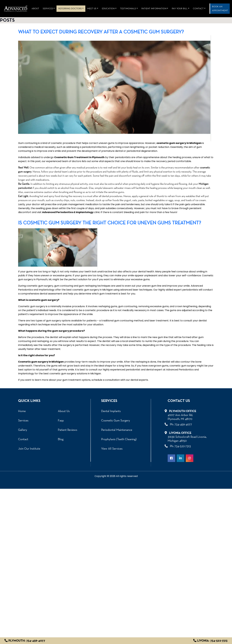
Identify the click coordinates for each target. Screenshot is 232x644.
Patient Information (154, 9)
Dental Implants (111, 411)
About (35, 9)
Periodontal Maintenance (117, 430)
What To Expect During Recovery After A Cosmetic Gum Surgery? (101, 32)
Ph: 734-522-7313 (179, 446)
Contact (23, 439)
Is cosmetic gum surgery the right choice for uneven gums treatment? (110, 223)
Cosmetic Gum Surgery (116, 421)
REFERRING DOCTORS (70, 9)
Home (22, 411)
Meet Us (92, 9)
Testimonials (128, 9)
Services (48, 9)
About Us (64, 411)
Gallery (23, 430)
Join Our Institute (29, 449)
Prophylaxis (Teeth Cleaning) (119, 439)
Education (108, 9)
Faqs (61, 421)
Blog (61, 439)
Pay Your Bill (180, 9)
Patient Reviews (68, 430)
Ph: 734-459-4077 (180, 424)
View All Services (112, 449)
